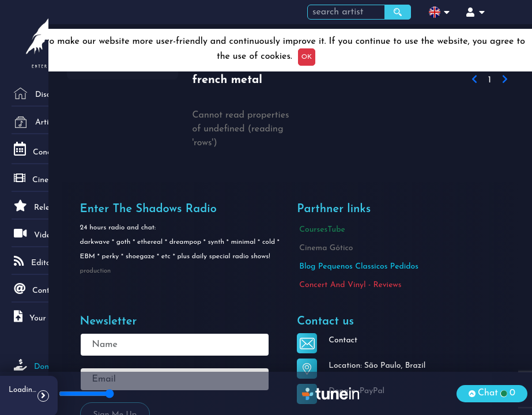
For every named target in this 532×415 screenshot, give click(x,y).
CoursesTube (322, 230)
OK (307, 57)
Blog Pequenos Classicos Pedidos (359, 267)
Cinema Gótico (326, 248)
